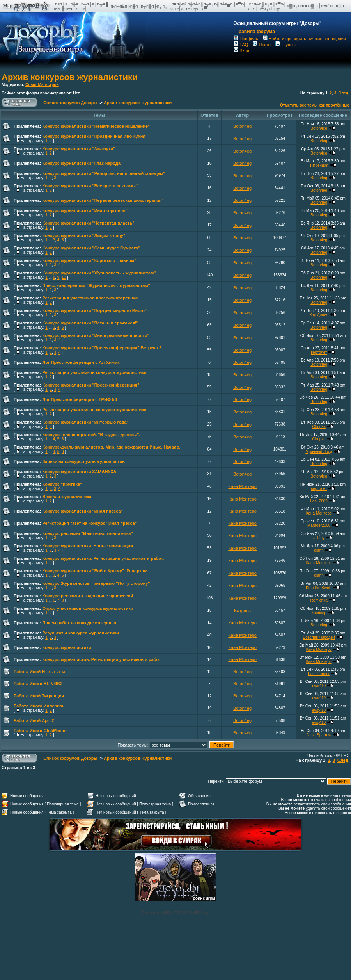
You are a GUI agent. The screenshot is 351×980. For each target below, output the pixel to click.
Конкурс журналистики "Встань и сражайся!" (90, 323)
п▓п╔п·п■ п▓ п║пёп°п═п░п (316, 5)
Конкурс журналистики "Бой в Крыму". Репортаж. (95, 571)
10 (64, 277)
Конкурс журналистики (66, 647)
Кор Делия (319, 315)
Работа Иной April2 (34, 720)
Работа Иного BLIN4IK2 (38, 684)
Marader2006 (319, 525)
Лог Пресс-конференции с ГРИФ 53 (79, 399)
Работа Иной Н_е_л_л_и (39, 672)
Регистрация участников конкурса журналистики (94, 372)
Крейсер (319, 613)
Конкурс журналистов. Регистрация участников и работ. (102, 659)
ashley (319, 538)
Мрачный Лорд (319, 452)
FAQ (241, 45)
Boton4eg (242, 126)
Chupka (319, 427)
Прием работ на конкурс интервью (79, 623)
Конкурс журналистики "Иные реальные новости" (96, 335)
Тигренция (319, 165)
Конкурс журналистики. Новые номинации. (88, 546)
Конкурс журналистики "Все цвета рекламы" (90, 186)
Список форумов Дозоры (70, 103)
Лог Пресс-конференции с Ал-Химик (81, 362)
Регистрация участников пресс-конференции (90, 298)
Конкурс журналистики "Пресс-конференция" (91, 385)
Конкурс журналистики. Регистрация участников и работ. (103, 558)
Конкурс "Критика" (62, 484)
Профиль (246, 39)
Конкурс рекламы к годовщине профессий (88, 596)
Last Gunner (319, 674)
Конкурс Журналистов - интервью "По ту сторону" (96, 583)
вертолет (319, 352)
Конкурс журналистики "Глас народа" (82, 163)
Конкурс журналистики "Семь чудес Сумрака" (91, 248)
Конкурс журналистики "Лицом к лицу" (84, 235)
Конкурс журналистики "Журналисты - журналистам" (99, 273)
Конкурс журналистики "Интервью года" (85, 422)
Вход (241, 50)
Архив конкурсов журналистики (70, 77)
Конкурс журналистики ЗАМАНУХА (79, 472)
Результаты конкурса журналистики (80, 633)
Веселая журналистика (67, 497)
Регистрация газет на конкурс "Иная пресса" (90, 523)
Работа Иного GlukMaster (40, 731)
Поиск (261, 45)
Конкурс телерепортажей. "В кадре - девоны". (91, 435)
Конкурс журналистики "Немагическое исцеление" (96, 126)
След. (344, 93)
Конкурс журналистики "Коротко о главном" (89, 260)
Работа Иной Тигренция (39, 696)
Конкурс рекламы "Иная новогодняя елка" (87, 533)
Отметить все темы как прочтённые (315, 105)
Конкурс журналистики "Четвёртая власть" (88, 223)
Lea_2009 (319, 501)
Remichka (319, 600)
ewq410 (319, 686)
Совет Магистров (42, 85)
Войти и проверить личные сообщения (304, 39)
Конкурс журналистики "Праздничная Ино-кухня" (95, 136)
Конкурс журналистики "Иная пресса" (82, 511)
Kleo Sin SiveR (319, 588)
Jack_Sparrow (319, 735)
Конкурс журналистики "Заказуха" (79, 149)
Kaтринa (242, 611)
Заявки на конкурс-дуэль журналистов (83, 461)
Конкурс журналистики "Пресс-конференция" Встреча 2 (102, 348)
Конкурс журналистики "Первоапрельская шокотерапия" (103, 200)
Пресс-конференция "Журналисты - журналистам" (96, 285)
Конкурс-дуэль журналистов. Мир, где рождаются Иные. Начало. (111, 447)
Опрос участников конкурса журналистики (88, 608)
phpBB (164, 913)
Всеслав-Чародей (319, 637)
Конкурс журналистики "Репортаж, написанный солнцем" (104, 173)
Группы (285, 45)
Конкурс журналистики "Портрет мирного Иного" (94, 310)
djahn (319, 550)
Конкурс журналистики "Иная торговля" (85, 210)
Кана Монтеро (242, 486)
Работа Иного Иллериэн (39, 706)
